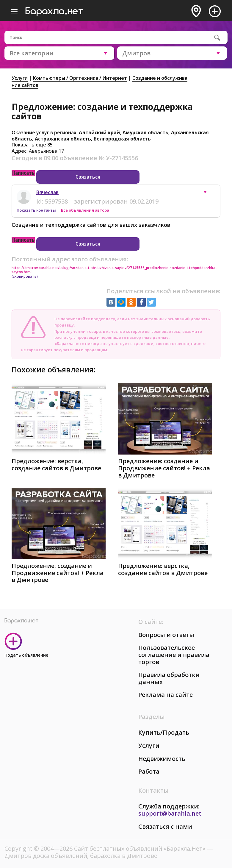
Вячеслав (47, 192)
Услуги (20, 78)
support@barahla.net (170, 813)
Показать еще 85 (32, 145)
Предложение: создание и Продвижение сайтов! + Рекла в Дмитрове (164, 468)
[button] (208, 193)
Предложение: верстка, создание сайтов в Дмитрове (56, 465)
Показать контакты (37, 210)
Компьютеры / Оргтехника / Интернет (80, 78)
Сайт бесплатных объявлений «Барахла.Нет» (141, 849)
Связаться (88, 177)
